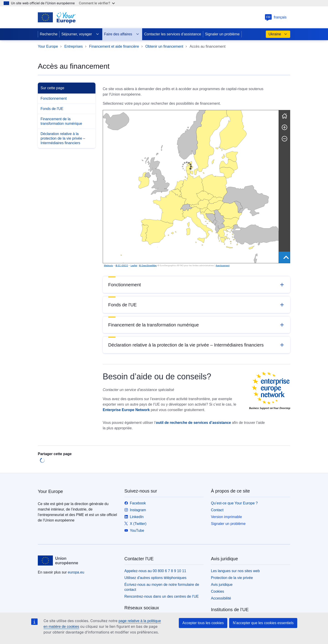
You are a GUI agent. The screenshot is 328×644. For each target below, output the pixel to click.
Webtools (108, 265)
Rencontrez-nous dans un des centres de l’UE (161, 596)
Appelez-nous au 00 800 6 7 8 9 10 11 (155, 571)
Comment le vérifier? (97, 3)
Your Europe (48, 46)
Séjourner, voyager (80, 34)
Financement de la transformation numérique (61, 121)
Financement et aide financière (114, 46)
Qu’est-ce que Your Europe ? (234, 503)
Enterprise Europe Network (126, 410)
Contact (217, 510)
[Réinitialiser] (284, 116)
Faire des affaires (122, 34)
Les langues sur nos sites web (235, 571)
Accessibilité (221, 598)
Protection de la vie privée (232, 578)
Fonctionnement (54, 98)
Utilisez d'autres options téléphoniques (155, 578)
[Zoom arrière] (284, 139)
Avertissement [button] (139, 265)
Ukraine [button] (278, 34)
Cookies (218, 591)
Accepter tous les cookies (203, 623)
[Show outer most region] (286, 257)
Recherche (49, 34)
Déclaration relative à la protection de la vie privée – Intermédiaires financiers (63, 138)
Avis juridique (222, 585)
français (276, 17)
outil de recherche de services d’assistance (193, 423)
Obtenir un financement (164, 46)
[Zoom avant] (284, 127)
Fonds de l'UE (52, 109)
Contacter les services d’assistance (173, 34)
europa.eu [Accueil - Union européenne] (76, 572)
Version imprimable (226, 517)
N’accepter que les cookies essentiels (263, 623)
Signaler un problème (222, 34)
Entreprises (73, 46)
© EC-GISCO (122, 265)
